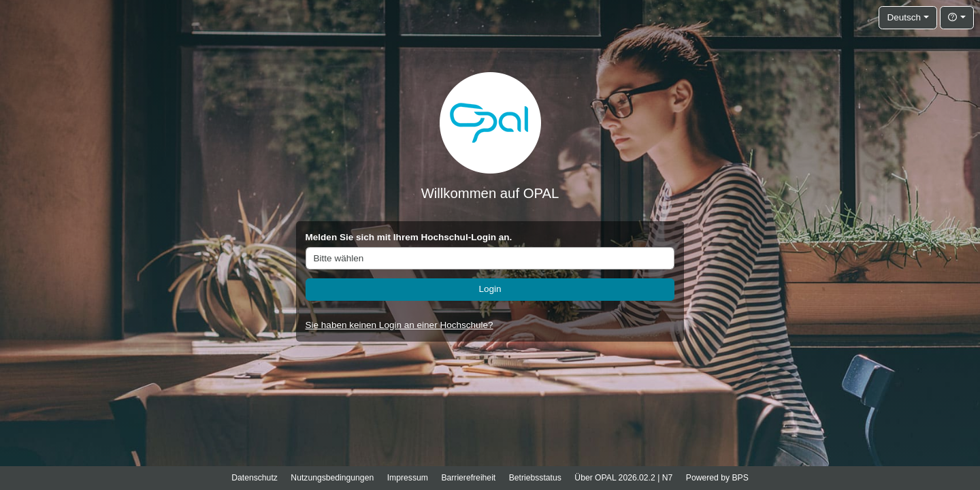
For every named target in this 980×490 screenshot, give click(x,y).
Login (490, 289)
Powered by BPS (717, 478)
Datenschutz (255, 478)
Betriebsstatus (535, 478)
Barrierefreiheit (468, 478)
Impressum (408, 478)
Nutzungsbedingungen (332, 478)
